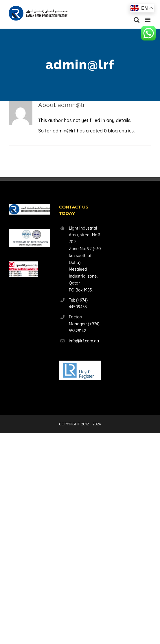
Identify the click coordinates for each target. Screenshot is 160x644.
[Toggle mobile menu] (148, 20)
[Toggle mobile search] (137, 20)
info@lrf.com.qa (84, 341)
